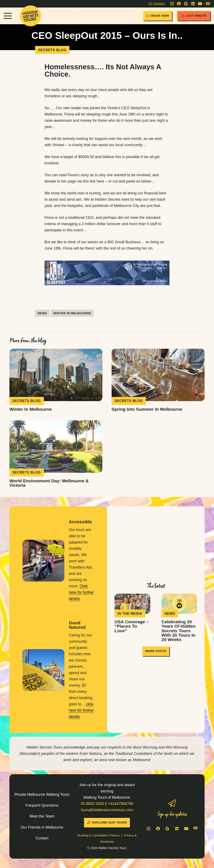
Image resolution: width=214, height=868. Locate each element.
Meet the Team (42, 816)
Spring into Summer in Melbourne (147, 409)
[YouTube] (200, 4)
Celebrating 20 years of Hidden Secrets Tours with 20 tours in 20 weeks (179, 631)
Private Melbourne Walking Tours (42, 795)
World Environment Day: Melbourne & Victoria (49, 483)
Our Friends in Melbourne (42, 827)
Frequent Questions (42, 805)
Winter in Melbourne (31, 409)
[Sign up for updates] (172, 803)
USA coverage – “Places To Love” (132, 626)
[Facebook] (179, 4)
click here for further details (81, 710)
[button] (8, 16)
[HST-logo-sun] (31, 16)
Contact (42, 838)
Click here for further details (81, 592)
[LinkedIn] (193, 4)
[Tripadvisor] (208, 4)
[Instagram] (172, 4)
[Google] (186, 4)
